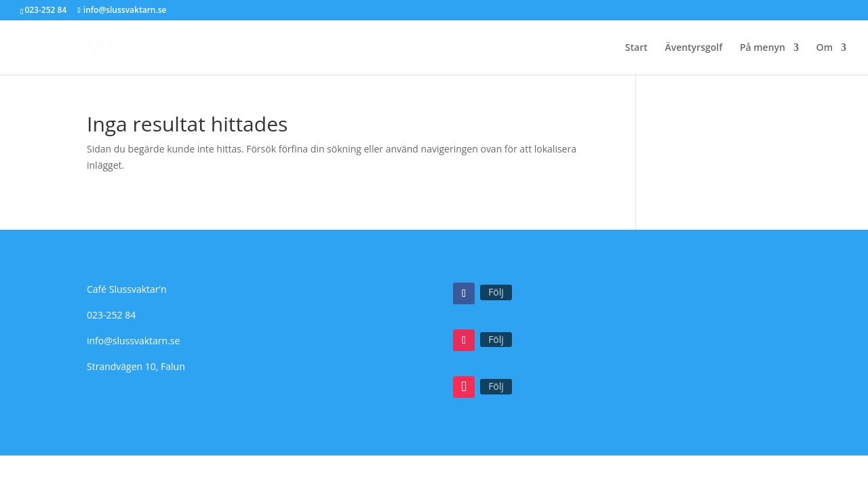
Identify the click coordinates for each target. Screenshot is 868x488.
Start (636, 48)
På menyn (763, 48)
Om (825, 48)
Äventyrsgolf (693, 48)
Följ (496, 292)
